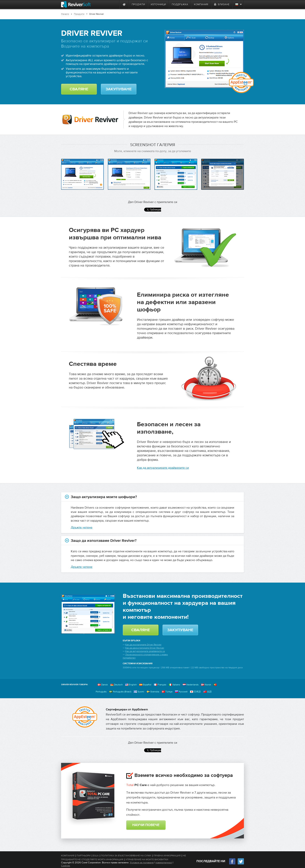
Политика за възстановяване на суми (126, 856)
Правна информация (167, 856)
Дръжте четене (82, 527)
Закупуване (119, 89)
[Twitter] (241, 864)
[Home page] (124, 4)
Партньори (84, 856)
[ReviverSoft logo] (76, 4)
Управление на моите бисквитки (147, 859)
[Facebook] (232, 864)
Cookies (66, 866)
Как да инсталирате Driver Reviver (143, 645)
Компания (68, 856)
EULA (96, 856)
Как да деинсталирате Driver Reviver (145, 648)
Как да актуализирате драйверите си (163, 468)
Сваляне (79, 89)
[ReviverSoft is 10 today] (116, 4)
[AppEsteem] (85, 717)
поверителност (164, 862)
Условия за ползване (142, 862)
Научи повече (146, 825)
